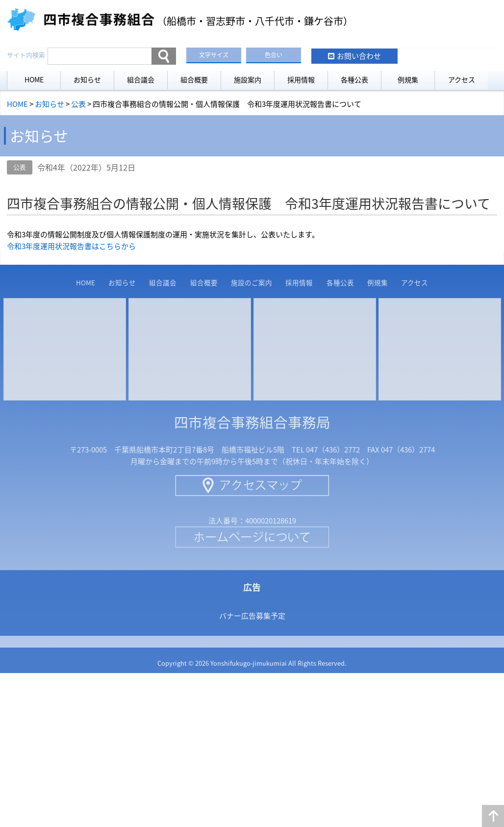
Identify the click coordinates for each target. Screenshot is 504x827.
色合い (274, 55)
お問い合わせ (359, 56)
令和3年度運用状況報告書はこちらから (71, 246)
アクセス (462, 80)
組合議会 (141, 80)
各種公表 (354, 80)
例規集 (408, 80)
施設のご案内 (252, 282)
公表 (20, 167)
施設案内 (248, 80)
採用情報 (301, 80)
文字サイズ (214, 55)
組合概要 (194, 80)
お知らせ (87, 80)
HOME (34, 80)
